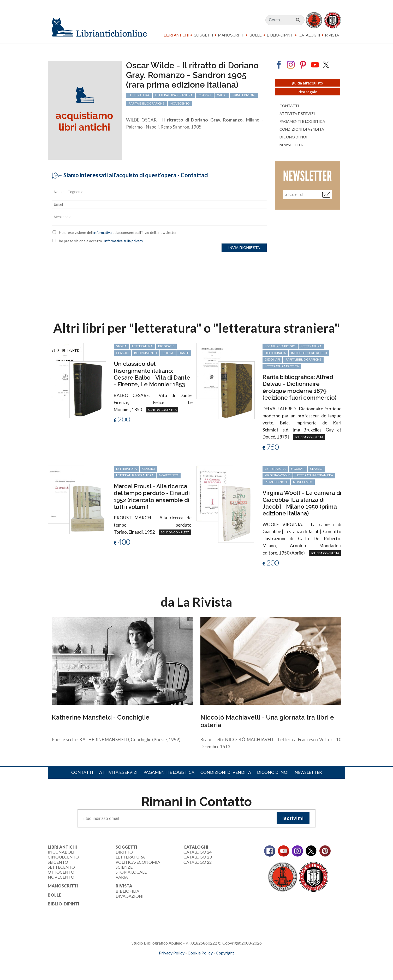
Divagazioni (130, 896)
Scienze (124, 867)
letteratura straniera (135, 475)
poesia (168, 353)
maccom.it (181, 961)
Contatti (82, 772)
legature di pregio (280, 346)
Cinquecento (63, 857)
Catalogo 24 (198, 852)
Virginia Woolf (278, 475)
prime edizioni (276, 482)
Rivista (332, 35)
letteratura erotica (282, 366)
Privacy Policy (172, 953)
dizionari (272, 359)
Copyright (225, 953)
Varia (122, 877)
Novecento (169, 475)
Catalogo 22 (198, 862)
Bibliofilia (127, 891)
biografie (166, 346)
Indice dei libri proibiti (309, 353)
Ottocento (61, 872)
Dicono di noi (273, 772)
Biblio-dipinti (280, 35)
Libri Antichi (176, 35)
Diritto (124, 852)
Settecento (61, 867)
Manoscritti (231, 35)
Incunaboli (61, 852)
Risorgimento (146, 353)
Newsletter (308, 772)
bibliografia (275, 353)
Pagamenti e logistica (169, 772)
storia (121, 346)
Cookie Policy (200, 953)
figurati (298, 469)
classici (122, 353)
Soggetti (203, 35)
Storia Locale (131, 872)
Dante (184, 353)
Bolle (256, 35)
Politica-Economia (138, 862)
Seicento (58, 862)
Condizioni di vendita (226, 772)
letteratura (142, 346)
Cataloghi (309, 35)
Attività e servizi (118, 772)
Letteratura (130, 857)
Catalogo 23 (198, 857)
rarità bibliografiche (303, 359)
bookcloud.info (206, 961)
